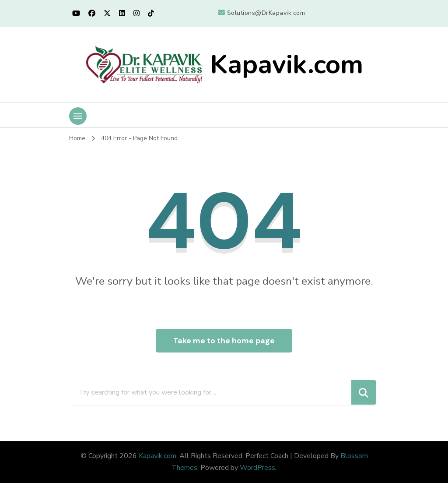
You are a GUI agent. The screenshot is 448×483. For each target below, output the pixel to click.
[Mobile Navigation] (78, 116)
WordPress (257, 468)
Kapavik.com (287, 64)
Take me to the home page (224, 341)
